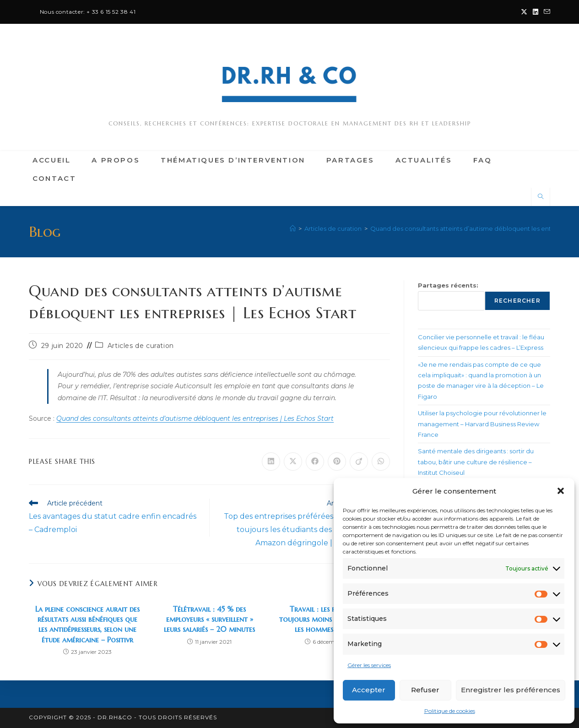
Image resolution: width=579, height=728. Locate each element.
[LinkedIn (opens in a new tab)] (536, 12)
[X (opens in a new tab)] (524, 12)
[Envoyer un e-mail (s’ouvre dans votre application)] (546, 12)
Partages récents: (448, 285)
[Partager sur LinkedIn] (271, 462)
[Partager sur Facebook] (315, 462)
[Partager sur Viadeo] (359, 462)
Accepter (369, 690)
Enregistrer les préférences (511, 690)
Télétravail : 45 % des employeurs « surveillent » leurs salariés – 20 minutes (209, 619)
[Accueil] (293, 228)
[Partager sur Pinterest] (337, 462)
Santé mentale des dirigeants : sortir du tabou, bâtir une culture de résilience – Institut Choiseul (476, 462)
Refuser (425, 690)
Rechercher (517, 301)
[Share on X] (293, 462)
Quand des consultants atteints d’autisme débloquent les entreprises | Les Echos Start (195, 418)
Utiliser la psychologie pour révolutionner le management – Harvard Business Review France (482, 424)
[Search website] (541, 197)
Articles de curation (141, 346)
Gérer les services (369, 665)
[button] (561, 491)
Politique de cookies (450, 711)
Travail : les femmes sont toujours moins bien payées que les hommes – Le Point (332, 619)
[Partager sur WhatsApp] (381, 462)
